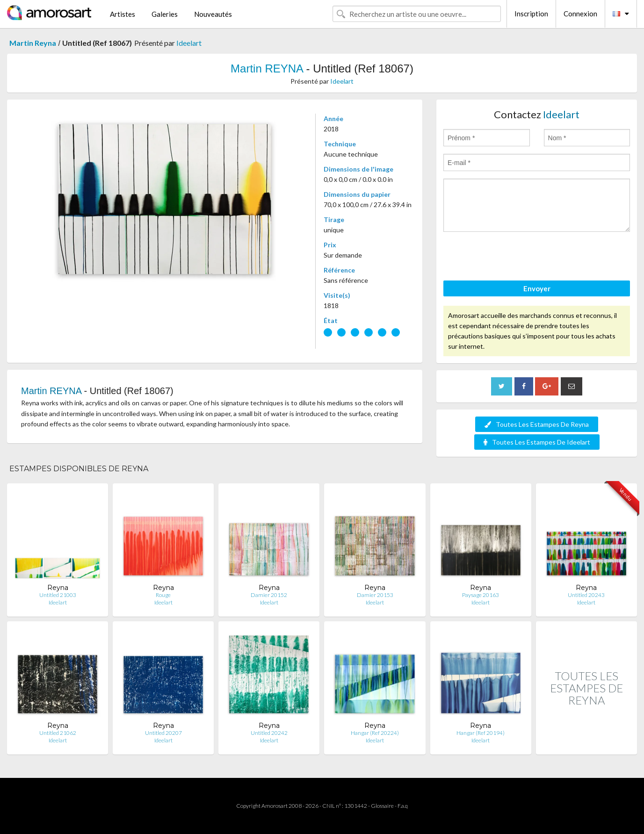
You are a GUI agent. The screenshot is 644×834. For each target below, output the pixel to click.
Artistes (123, 14)
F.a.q (403, 806)
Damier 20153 (375, 595)
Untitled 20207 (163, 733)
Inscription (531, 14)
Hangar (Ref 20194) (481, 733)
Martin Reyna (33, 43)
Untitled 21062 (58, 733)
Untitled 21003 (58, 595)
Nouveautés (213, 14)
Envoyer (537, 288)
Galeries (165, 14)
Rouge (163, 595)
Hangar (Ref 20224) (375, 733)
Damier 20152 (269, 595)
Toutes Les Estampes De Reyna (537, 424)
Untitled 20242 (269, 733)
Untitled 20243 (586, 595)
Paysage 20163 (481, 595)
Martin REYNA (267, 68)
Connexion (580, 14)
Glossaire (382, 806)
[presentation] (514, 258)
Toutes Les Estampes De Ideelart (537, 442)
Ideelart (189, 43)
